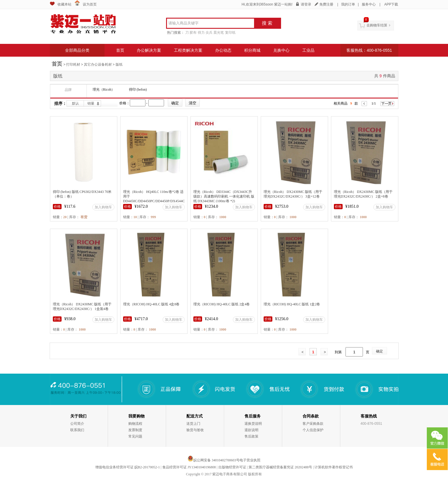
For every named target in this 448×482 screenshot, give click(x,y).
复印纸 (230, 33)
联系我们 (77, 430)
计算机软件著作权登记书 (334, 467)
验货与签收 (195, 430)
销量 (91, 103)
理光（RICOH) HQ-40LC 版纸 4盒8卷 (151, 304)
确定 (379, 351)
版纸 (119, 64)
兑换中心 (281, 50)
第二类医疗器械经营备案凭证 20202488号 (280, 467)
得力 (201, 33)
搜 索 (267, 23)
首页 (120, 50)
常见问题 (135, 436)
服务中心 (369, 4)
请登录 (306, 4)
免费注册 (326, 4)
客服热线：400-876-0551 (369, 50)
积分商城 (252, 50)
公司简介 (77, 424)
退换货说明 (253, 424)
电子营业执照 (250, 460)
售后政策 (251, 436)
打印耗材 (73, 64)
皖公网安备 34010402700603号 (214, 460)
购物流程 (135, 424)
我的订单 (348, 4)
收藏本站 (64, 4)
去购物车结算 (377, 25)
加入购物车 (103, 207)
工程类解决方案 (188, 50)
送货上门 (193, 424)
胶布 (193, 33)
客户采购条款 (313, 424)
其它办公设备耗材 (98, 64)
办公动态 (223, 50)
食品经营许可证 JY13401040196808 (189, 467)
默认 (75, 103)
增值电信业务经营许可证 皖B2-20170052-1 (128, 467)
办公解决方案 (149, 50)
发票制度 (135, 430)
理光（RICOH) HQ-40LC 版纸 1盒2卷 (292, 304)
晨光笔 (219, 33)
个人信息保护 (313, 430)
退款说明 (251, 430)
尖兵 (209, 33)
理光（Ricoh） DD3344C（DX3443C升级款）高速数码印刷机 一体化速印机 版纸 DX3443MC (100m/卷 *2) (224, 196)
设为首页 (90, 4)
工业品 (308, 50)
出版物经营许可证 (232, 467)
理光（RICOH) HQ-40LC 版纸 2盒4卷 (222, 304)
